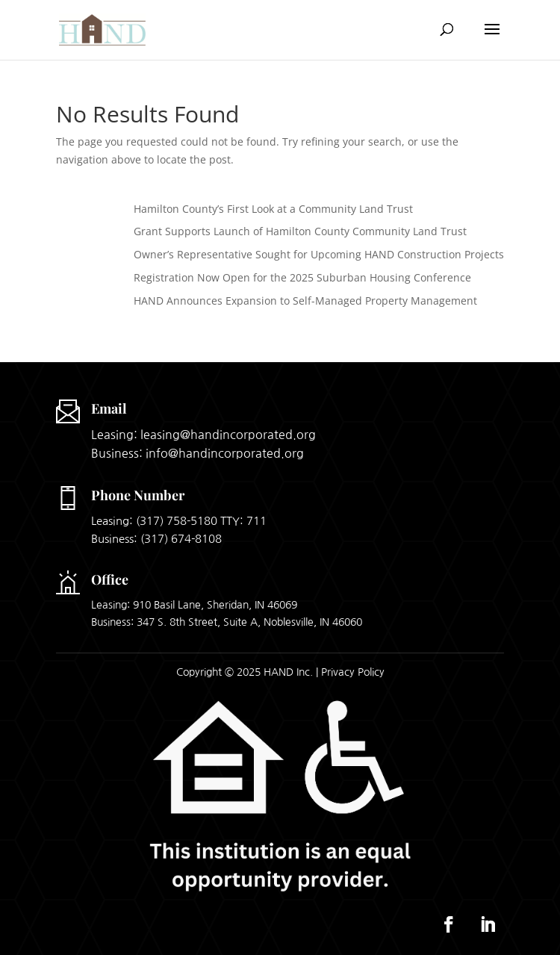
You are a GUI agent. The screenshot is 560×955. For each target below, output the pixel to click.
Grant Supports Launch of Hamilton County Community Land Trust (300, 231)
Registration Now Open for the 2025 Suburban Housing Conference (302, 277)
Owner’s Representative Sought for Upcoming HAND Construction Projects (319, 254)
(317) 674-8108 (181, 539)
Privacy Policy (353, 672)
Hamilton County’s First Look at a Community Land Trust (273, 209)
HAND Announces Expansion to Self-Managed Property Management (305, 301)
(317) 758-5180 (177, 521)
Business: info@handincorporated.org (197, 453)
